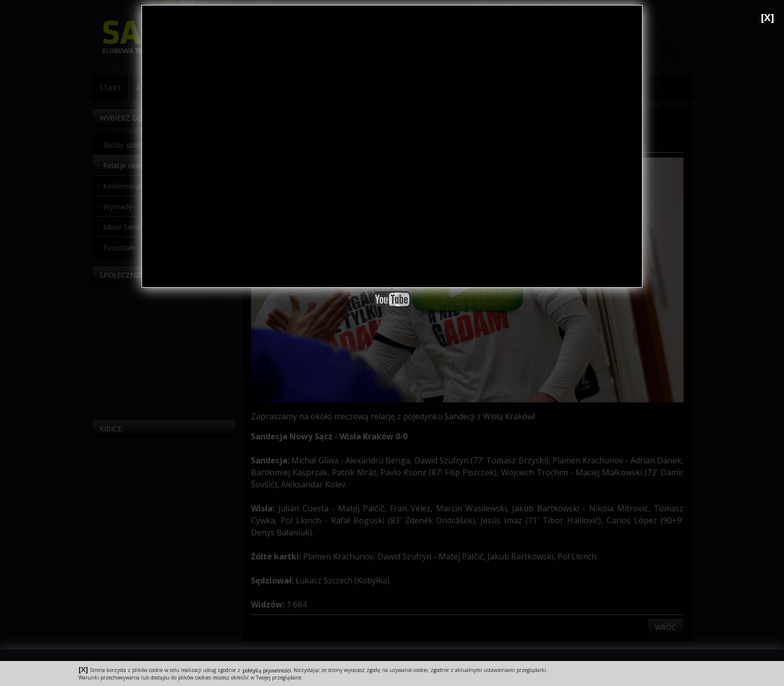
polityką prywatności (266, 670)
